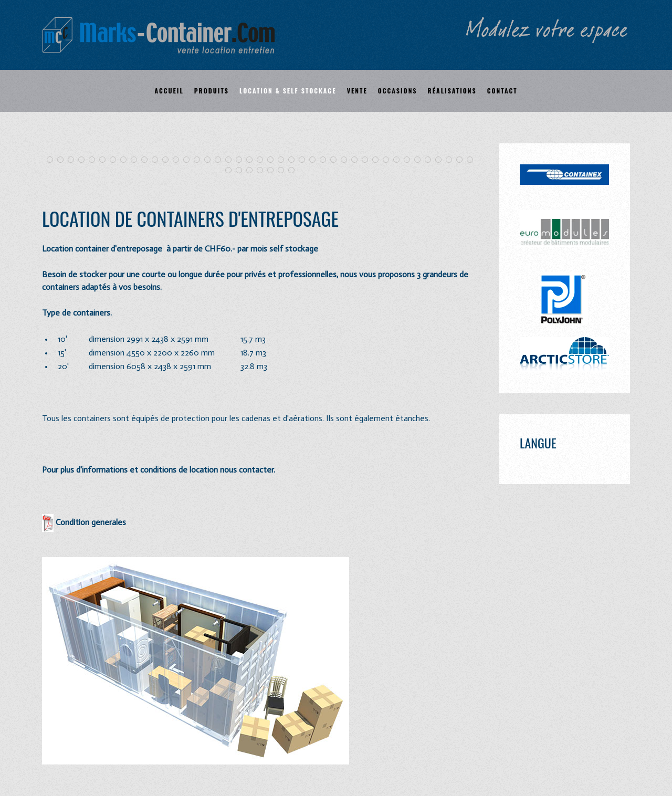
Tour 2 (63, 160)
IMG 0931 (137, 160)
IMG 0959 (368, 160)
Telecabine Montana (95, 160)
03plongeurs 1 (284, 171)
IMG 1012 (242, 171)
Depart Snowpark (126, 160)
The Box (179, 160)
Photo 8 (462, 160)
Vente (357, 91)
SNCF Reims (315, 160)
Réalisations (452, 91)
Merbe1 (116, 160)
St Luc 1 (74, 160)
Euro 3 (221, 160)
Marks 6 (431, 160)
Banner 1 (189, 160)
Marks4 (399, 160)
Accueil (169, 91)
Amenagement (410, 160)
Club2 (263, 160)
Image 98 (284, 160)
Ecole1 (168, 160)
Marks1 (378, 160)
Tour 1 (53, 160)
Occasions (398, 91)
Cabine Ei (452, 160)
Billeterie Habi (231, 160)
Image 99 (294, 160)
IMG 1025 (242, 160)
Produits (212, 91)
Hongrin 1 (305, 160)
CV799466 (252, 171)
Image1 (347, 160)
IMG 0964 (326, 160)
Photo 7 (441, 160)
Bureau (200, 160)
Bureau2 (210, 160)
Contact (502, 91)
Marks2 (389, 160)
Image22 (357, 160)
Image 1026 (231, 171)
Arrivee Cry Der (105, 160)
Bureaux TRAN (263, 171)
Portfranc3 (473, 160)
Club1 (252, 160)
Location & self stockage (288, 91)
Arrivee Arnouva (84, 160)
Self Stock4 (294, 171)
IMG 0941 (158, 160)
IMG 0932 (147, 160)
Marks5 (420, 160)
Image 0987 (336, 160)
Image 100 (273, 160)
